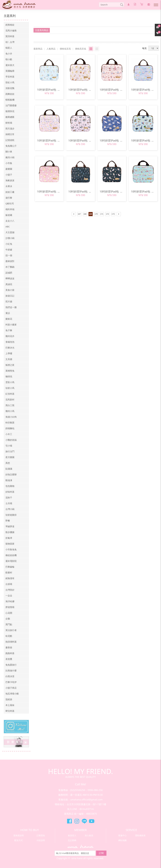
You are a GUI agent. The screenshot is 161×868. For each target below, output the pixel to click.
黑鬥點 (9, 624)
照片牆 (9, 301)
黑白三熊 (10, 405)
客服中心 (122, 835)
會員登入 (72, 835)
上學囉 (9, 353)
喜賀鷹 (9, 659)
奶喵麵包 (10, 428)
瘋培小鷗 (10, 157)
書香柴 (9, 647)
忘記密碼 (72, 840)
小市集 (9, 163)
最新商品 (38, 49)
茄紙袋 (9, 699)
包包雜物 (10, 486)
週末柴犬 (10, 65)
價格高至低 (81, 49)
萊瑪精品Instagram (77, 821)
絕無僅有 (10, 578)
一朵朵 (9, 596)
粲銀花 (9, 319)
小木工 (9, 434)
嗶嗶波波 (10, 278)
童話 (8, 313)
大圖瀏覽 (91, 49)
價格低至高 (65, 49)
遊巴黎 (9, 198)
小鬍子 (9, 175)
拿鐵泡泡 (10, 342)
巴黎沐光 (10, 348)
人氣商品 (51, 49)
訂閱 (101, 853)
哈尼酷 (9, 636)
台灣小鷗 (10, 509)
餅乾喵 (9, 123)
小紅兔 (9, 244)
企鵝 (8, 619)
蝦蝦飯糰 (10, 100)
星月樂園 (10, 457)
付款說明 (41, 840)
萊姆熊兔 (10, 371)
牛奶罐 (9, 250)
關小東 (9, 152)
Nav (156, 5)
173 (113, 214)
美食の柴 (10, 290)
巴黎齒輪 (10, 567)
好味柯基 (10, 492)
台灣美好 (10, 590)
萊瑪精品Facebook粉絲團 (69, 821)
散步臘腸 (10, 532)
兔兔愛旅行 (11, 665)
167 (79, 214)
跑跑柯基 (10, 653)
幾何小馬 (10, 411)
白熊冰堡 (10, 676)
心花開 (9, 613)
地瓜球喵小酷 (12, 694)
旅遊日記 (10, 296)
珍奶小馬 (10, 388)
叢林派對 (10, 261)
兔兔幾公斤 (11, 146)
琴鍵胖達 (10, 526)
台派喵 (9, 584)
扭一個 (9, 255)
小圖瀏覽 (97, 49)
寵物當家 (10, 544)
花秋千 (9, 497)
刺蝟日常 (10, 134)
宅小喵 (9, 446)
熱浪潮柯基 (11, 642)
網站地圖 (122, 840)
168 (85, 214)
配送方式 (19, 840)
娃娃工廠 (10, 192)
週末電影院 (11, 561)
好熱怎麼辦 (11, 474)
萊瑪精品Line (84, 821)
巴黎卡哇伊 (11, 682)
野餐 (8, 521)
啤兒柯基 (10, 711)
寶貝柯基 (10, 36)
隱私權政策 (140, 835)
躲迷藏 (9, 215)
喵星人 (9, 48)
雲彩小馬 (10, 382)
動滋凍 (9, 480)
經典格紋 (10, 25)
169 (91, 214)
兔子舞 (9, 330)
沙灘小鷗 (10, 238)
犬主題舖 (10, 232)
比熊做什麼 (11, 670)
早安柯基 (10, 77)
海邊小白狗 (11, 417)
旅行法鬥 (10, 451)
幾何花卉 (10, 336)
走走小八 (10, 221)
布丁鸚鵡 (10, 267)
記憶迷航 (10, 140)
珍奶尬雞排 (11, 515)
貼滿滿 (9, 469)
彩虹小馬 (10, 82)
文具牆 (9, 359)
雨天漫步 (10, 128)
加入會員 (89, 835)
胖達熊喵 (10, 607)
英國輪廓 (10, 71)
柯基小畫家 (11, 325)
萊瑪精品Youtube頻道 (92, 821)
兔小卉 (9, 54)
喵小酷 (9, 59)
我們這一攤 (11, 307)
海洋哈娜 (10, 601)
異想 (8, 463)
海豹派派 (10, 180)
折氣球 (9, 538)
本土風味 (10, 705)
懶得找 (9, 376)
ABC (8, 226)
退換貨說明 (19, 835)
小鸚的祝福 (11, 440)
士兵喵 (9, 503)
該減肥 (9, 273)
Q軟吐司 (10, 203)
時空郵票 (10, 423)
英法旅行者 (11, 630)
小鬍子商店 (11, 688)
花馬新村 (10, 399)
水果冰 (9, 186)
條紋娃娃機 (11, 555)
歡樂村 (9, 572)
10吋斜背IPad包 (49, 90)
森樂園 (9, 169)
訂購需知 (41, 835)
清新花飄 (10, 88)
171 (102, 214)
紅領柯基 (10, 394)
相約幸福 (10, 209)
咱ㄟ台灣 (10, 42)
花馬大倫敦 (11, 30)
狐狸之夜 (10, 365)
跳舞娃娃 (10, 94)
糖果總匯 (10, 117)
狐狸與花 (10, 111)
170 (96, 214)
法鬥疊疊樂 (11, 105)
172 (107, 214)
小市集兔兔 (11, 549)
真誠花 (9, 284)
